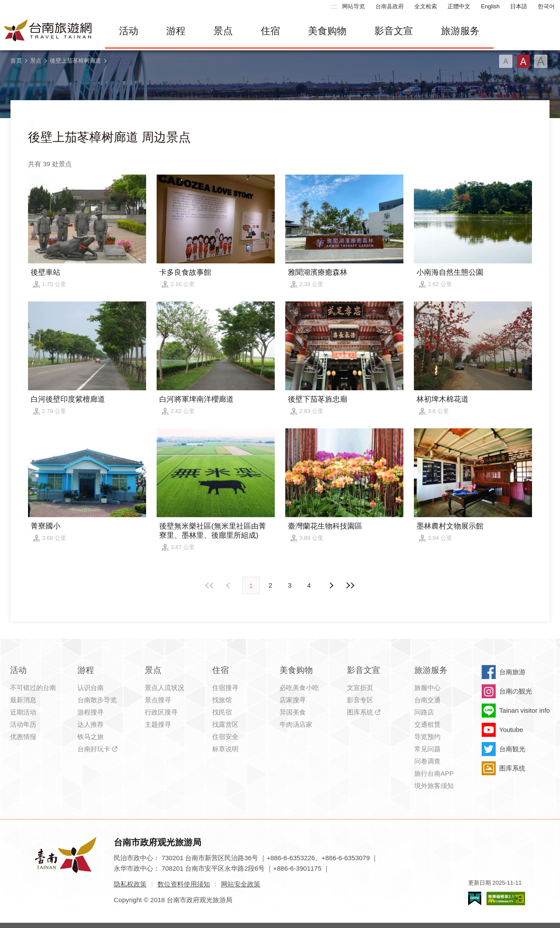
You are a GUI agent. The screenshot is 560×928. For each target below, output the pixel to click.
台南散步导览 (97, 700)
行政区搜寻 (161, 712)
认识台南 (91, 688)
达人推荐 (91, 724)
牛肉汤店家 (296, 724)
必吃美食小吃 (299, 688)
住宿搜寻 (225, 688)
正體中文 (459, 6)
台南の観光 (516, 691)
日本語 (519, 6)
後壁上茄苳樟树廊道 (75, 61)
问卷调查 (427, 761)
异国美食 (293, 712)
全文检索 (426, 6)
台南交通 (427, 700)
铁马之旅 (91, 737)
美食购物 (327, 31)
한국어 (546, 6)
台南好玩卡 (94, 749)
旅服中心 (427, 688)
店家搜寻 (293, 700)
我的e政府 (475, 898)
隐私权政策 (130, 884)
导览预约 (427, 737)
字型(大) (541, 61)
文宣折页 (360, 688)
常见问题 (427, 749)
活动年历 (23, 724)
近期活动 (23, 712)
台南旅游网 (48, 31)
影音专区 (360, 700)
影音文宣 (394, 31)
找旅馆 (222, 700)
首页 (16, 61)
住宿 (270, 31)
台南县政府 (390, 6)
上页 (331, 585)
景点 (223, 31)
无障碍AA (506, 898)
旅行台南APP (434, 773)
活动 (129, 31)
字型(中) (523, 61)
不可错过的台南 (33, 688)
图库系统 (360, 712)
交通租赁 (427, 724)
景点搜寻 (158, 700)
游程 (176, 31)
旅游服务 (460, 31)
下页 (229, 585)
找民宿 (222, 712)
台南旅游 (512, 672)
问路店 (424, 712)
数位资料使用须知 (184, 884)
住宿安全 (225, 737)
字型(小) (506, 61)
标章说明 (225, 749)
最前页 (210, 585)
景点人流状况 (164, 688)
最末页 (350, 585)
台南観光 (512, 749)
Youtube (511, 730)
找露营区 (225, 724)
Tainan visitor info (525, 710)
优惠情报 (23, 737)
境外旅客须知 (434, 786)
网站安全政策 (241, 884)
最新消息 (23, 700)
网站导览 (353, 6)
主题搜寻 (158, 724)
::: (334, 6)
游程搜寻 (91, 712)
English (490, 6)
